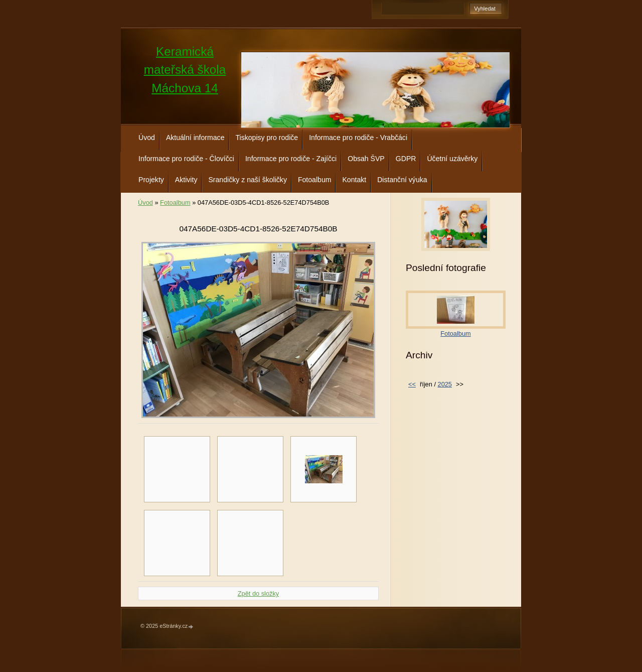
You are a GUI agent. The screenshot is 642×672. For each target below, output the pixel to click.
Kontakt (354, 180)
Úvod (147, 138)
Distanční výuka (402, 180)
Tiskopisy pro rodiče (267, 138)
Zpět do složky (259, 593)
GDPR (406, 159)
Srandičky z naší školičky (247, 180)
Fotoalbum (315, 180)
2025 (445, 384)
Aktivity (186, 180)
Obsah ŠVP (366, 159)
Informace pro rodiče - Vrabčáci (358, 138)
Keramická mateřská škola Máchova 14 (185, 70)
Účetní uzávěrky (452, 159)
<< (412, 384)
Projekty (151, 180)
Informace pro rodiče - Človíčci (186, 159)
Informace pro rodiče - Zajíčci (291, 159)
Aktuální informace (195, 138)
